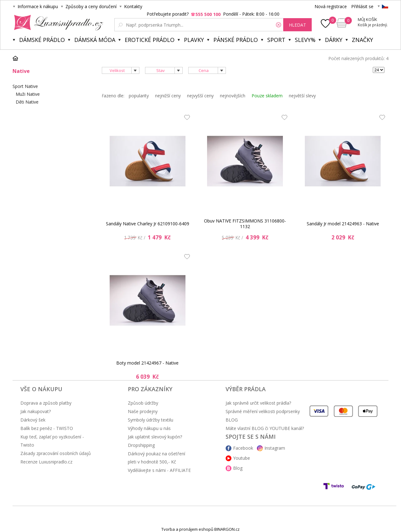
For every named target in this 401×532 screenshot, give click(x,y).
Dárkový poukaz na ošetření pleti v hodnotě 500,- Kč (156, 458)
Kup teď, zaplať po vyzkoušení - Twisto (52, 441)
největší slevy (302, 96)
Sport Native (25, 86)
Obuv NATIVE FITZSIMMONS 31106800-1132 (245, 224)
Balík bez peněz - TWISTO (47, 428)
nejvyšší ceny (200, 96)
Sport (276, 40)
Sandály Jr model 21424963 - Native (343, 224)
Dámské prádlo (42, 40)
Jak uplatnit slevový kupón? (155, 437)
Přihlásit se (362, 6)
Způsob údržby (143, 403)
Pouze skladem (267, 96)
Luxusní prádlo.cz (57, 23)
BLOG (232, 420)
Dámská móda (95, 40)
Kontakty (133, 6)
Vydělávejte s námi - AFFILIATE (159, 470)
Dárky (334, 40)
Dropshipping (141, 445)
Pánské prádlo (236, 40)
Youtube (242, 458)
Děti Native (27, 102)
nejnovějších (233, 96)
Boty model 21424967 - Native (147, 363)
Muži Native (28, 94)
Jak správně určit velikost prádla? (258, 403)
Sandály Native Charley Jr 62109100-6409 (148, 224)
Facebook (243, 448)
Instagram (275, 448)
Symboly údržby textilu (151, 420)
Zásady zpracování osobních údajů (56, 453)
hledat (297, 25)
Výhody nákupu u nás (149, 428)
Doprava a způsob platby (46, 403)
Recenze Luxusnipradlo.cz (46, 462)
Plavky (194, 40)
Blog (238, 468)
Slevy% (305, 40)
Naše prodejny (143, 411)
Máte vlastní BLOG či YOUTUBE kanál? (265, 428)
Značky (362, 40)
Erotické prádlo (150, 40)
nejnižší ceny (168, 96)
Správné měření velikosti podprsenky (263, 411)
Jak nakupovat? (36, 411)
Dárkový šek (33, 420)
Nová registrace (331, 6)
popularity (139, 96)
